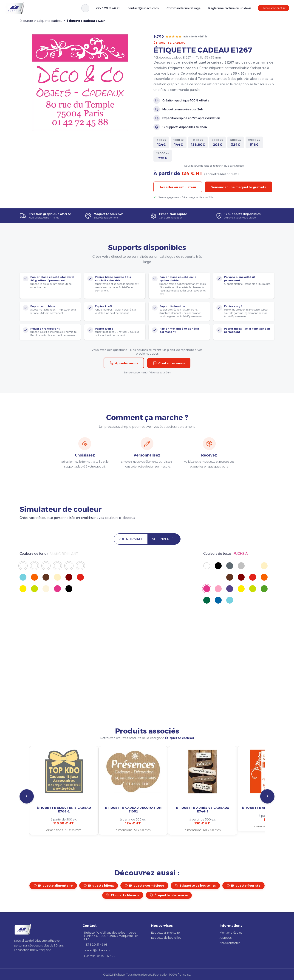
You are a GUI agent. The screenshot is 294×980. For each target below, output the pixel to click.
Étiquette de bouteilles (195, 886)
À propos (226, 938)
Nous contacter (274, 8)
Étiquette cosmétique (144, 886)
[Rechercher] (85, 8)
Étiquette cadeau (50, 21)
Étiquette (26, 21)
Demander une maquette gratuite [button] (238, 187)
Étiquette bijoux (99, 886)
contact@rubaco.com (143, 8)
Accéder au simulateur (178, 187)
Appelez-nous (124, 363)
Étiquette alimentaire (53, 886)
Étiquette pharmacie (169, 895)
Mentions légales (231, 932)
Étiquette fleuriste (244, 886)
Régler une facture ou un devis (230, 8)
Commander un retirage (184, 8)
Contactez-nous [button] (169, 363)
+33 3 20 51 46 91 (108, 8)
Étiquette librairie (123, 895)
